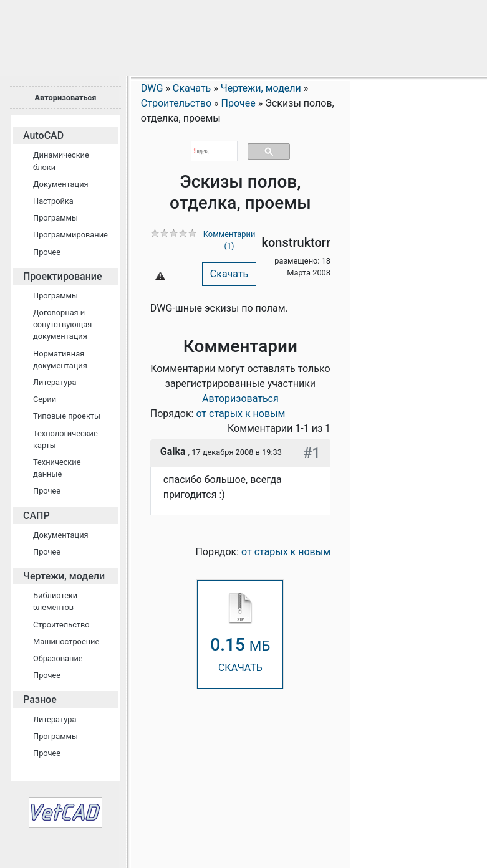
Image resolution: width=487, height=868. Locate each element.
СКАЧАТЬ (240, 633)
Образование (58, 658)
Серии (45, 399)
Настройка (53, 201)
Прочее (47, 252)
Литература (55, 382)
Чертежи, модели (64, 576)
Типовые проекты (67, 416)
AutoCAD (43, 136)
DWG (152, 88)
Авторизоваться (65, 98)
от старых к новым (240, 413)
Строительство (61, 625)
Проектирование (63, 276)
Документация (61, 184)
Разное (40, 699)
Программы (55, 218)
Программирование (70, 235)
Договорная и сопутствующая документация (62, 324)
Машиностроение (66, 641)
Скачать (229, 274)
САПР (36, 516)
